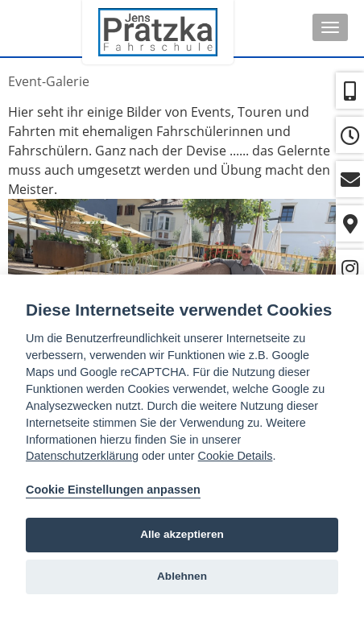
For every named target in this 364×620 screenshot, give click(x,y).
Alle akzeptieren (182, 534)
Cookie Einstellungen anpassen (113, 490)
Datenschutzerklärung (82, 456)
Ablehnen (182, 576)
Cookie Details (236, 456)
